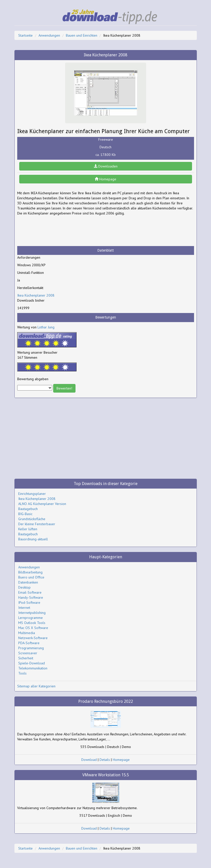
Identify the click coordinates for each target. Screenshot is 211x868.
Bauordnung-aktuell (33, 539)
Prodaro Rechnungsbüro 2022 (106, 701)
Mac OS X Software (33, 628)
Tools (22, 673)
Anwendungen (49, 35)
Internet (24, 608)
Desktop (24, 587)
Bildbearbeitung (30, 572)
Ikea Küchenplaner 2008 (36, 295)
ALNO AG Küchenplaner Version (42, 504)
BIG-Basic (25, 514)
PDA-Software (29, 643)
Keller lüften (28, 529)
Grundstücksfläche (32, 519)
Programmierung (31, 648)
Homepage (106, 179)
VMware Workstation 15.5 (106, 775)
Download (89, 760)
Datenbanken (28, 582)
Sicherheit (26, 658)
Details (105, 760)
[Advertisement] (58, 231)
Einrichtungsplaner (32, 494)
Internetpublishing (32, 613)
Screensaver (28, 653)
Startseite (25, 35)
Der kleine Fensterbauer (37, 524)
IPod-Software (29, 602)
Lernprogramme (31, 618)
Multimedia (27, 633)
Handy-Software (31, 597)
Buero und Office (31, 577)
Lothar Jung (46, 327)
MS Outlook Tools (32, 623)
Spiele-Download (32, 663)
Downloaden (106, 166)
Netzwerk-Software (33, 638)
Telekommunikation (33, 668)
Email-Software (30, 592)
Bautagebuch (28, 509)
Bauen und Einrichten (82, 35)
